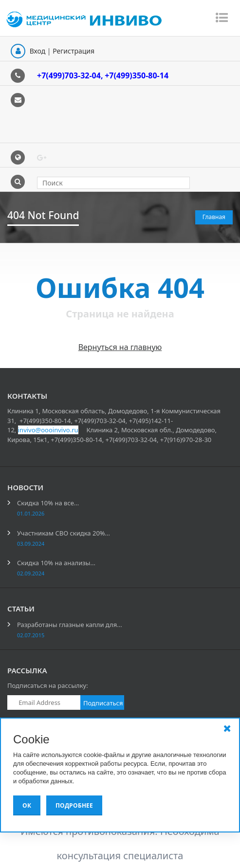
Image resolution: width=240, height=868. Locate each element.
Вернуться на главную (120, 347)
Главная (214, 217)
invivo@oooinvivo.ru (48, 430)
